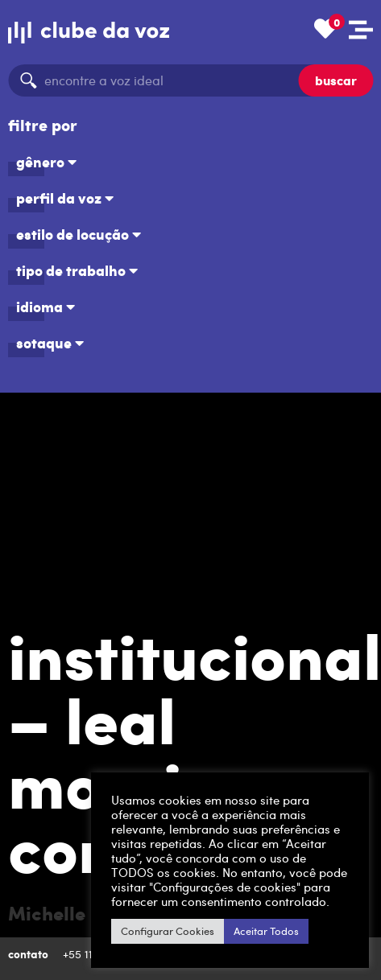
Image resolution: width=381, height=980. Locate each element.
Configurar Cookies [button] (168, 931)
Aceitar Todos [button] (266, 931)
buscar (336, 80)
